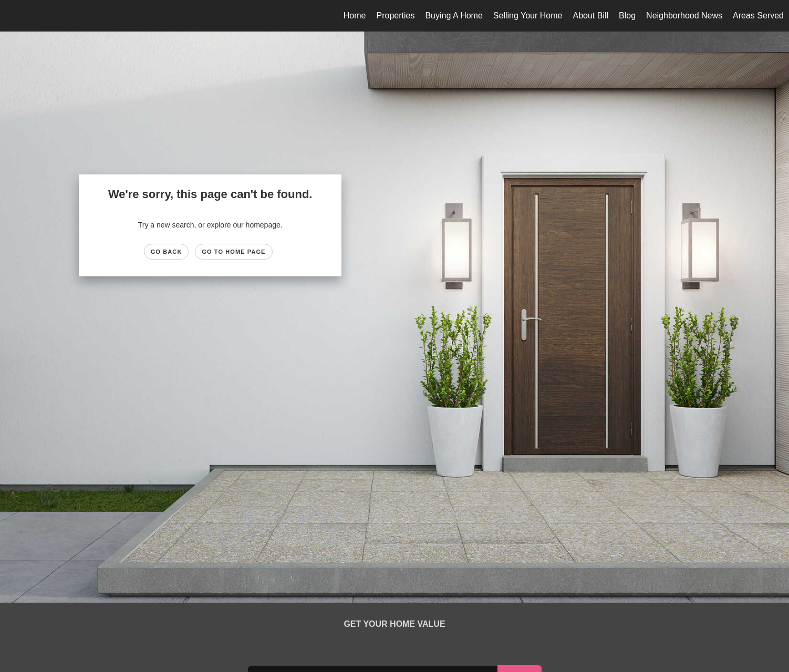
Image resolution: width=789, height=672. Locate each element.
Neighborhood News (684, 15)
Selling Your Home (528, 15)
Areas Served (758, 15)
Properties (395, 15)
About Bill (590, 15)
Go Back (167, 252)
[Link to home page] (13, 16)
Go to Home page (233, 252)
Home (355, 15)
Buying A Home (454, 15)
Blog (627, 15)
